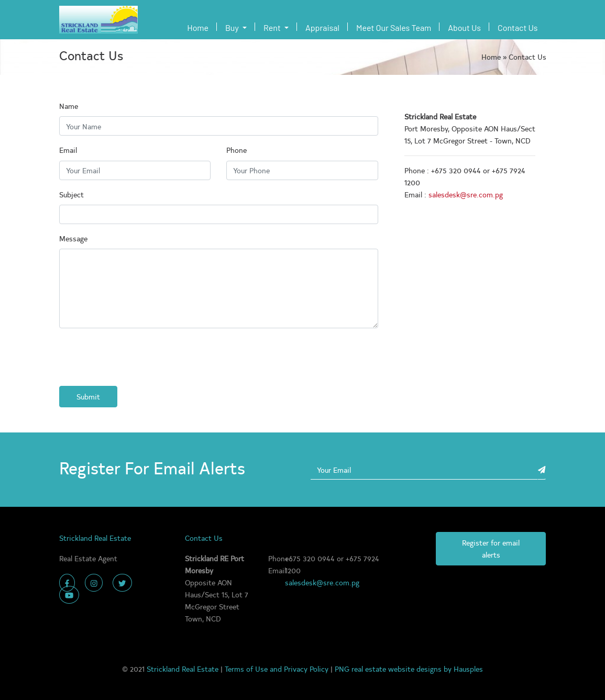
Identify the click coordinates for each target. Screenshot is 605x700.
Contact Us (518, 27)
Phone (236, 150)
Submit (88, 396)
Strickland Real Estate (184, 669)
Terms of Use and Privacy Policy (278, 669)
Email (68, 150)
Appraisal (322, 27)
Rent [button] (273, 27)
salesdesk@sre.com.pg (466, 194)
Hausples (468, 669)
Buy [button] (233, 27)
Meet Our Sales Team (394, 27)
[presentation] (139, 357)
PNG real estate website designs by (394, 669)
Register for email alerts (491, 548)
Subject (71, 194)
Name (69, 106)
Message (73, 238)
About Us (464, 27)
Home (200, 26)
